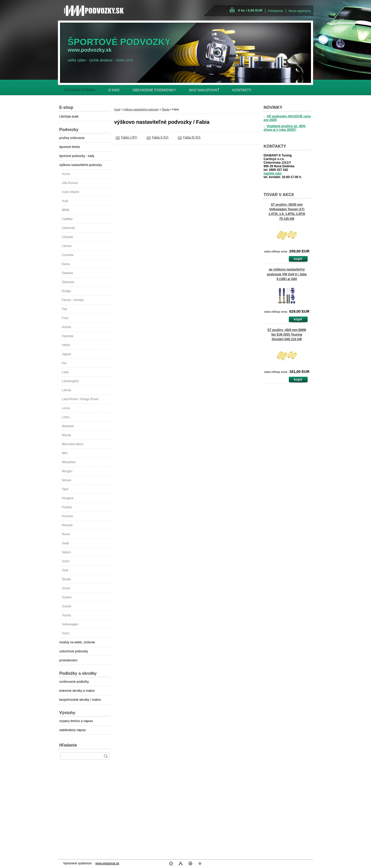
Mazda (66, 435)
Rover (66, 534)
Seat (65, 570)
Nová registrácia (300, 11)
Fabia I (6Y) (129, 137)
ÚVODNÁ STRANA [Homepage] (80, 90)
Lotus (66, 417)
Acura (66, 174)
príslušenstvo (68, 660)
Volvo (66, 633)
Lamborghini (70, 381)
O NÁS (114, 90)
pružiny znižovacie (72, 138)
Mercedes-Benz (73, 444)
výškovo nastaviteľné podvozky (81, 165)
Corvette (68, 255)
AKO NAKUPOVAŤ (204, 90)
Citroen (67, 246)
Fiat (64, 309)
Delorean (68, 282)
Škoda (66, 579)
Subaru (67, 597)
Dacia (66, 264)
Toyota (66, 615)
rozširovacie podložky (74, 682)
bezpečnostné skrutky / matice (80, 700)
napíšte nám (273, 173)
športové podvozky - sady (77, 156)
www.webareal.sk (107, 863)
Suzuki (66, 606)
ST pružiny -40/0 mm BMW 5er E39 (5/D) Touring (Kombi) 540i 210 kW (287, 335)
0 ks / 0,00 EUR (250, 10)
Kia (64, 363)
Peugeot (68, 498)
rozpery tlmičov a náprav (76, 721)
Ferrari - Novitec (73, 300)
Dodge (66, 291)
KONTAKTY (242, 90)
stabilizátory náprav (73, 730)
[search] (106, 756)
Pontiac (67, 507)
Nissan (67, 480)
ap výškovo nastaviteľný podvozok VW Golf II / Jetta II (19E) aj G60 (287, 274)
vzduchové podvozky (74, 651)
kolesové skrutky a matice (77, 691)
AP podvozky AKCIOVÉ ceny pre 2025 (287, 118)
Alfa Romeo (70, 183)
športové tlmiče (70, 147)
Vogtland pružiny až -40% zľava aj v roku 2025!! (285, 128)
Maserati (68, 426)
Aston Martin (70, 192)
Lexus (66, 408)
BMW (66, 210)
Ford (65, 318)
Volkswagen (70, 624)
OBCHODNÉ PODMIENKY (154, 90)
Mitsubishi (69, 462)
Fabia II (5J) (160, 137)
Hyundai (68, 336)
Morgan (67, 471)
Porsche (68, 516)
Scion (66, 561)
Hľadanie (68, 745)
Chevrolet (68, 228)
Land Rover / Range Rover (80, 399)
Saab (65, 543)
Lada (65, 372)
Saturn (66, 552)
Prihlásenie (276, 11)
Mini (65, 453)
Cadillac (67, 219)
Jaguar (67, 354)
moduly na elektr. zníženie (77, 642)
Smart (66, 588)
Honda (66, 327)
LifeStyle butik (69, 117)
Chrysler (68, 237)
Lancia (66, 390)
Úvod (117, 109)
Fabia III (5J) (192, 137)
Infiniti (66, 345)
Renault (67, 525)
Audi (65, 201)
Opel (65, 489)
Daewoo (68, 273)
